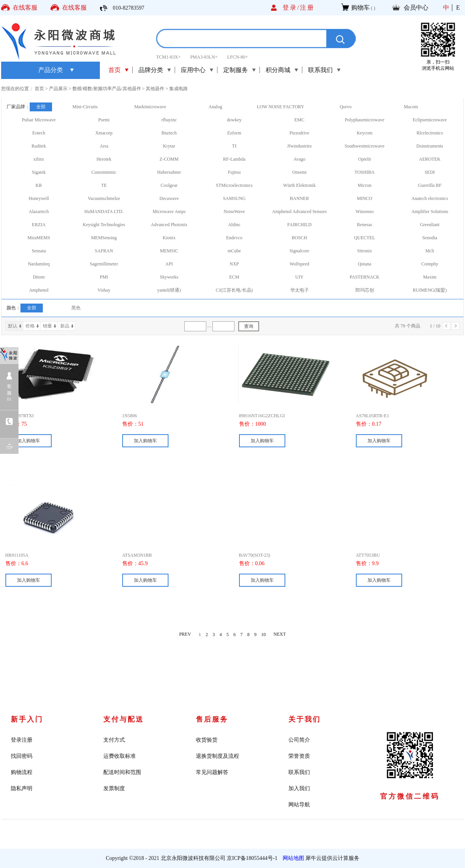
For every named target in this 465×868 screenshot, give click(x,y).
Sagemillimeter (104, 264)
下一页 (456, 326)
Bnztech (169, 133)
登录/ (291, 8)
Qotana (365, 264)
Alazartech (39, 212)
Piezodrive (299, 133)
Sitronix (365, 251)
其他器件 (155, 89)
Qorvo (346, 107)
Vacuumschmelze (104, 198)
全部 (41, 107)
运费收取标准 (120, 756)
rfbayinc (169, 120)
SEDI (430, 172)
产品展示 (58, 89)
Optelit (365, 159)
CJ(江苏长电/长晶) (234, 290)
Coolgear (169, 185)
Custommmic (104, 172)
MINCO (364, 198)
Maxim (430, 277)
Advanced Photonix (169, 225)
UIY (299, 277)
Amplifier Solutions (430, 212)
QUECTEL (365, 238)
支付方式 (114, 740)
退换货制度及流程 (217, 756)
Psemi (104, 120)
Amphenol (39, 290)
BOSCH (299, 238)
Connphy (430, 264)
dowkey (234, 120)
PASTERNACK (365, 277)
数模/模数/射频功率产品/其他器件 (107, 89)
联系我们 (299, 772)
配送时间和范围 (122, 772)
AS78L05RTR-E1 (373, 416)
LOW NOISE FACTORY (281, 107)
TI (234, 146)
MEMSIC (169, 251)
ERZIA (39, 225)
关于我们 (305, 719)
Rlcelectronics (430, 133)
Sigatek (39, 172)
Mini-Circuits (85, 107)
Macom (411, 107)
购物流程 (22, 772)
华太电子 (300, 290)
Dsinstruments (430, 146)
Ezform (234, 133)
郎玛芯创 (365, 290)
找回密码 (22, 756)
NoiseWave (234, 212)
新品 (65, 326)
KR (39, 185)
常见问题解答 (212, 772)
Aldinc (234, 225)
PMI (104, 277)
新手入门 (27, 719)
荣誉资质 (299, 756)
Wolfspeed (299, 264)
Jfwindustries (300, 146)
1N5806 (130, 416)
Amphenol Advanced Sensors (300, 212)
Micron (365, 185)
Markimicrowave (150, 107)
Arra (104, 146)
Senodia (430, 238)
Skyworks (169, 277)
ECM (234, 277)
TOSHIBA (365, 172)
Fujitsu (234, 172)
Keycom (365, 133)
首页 (115, 70)
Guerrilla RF (430, 185)
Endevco (234, 238)
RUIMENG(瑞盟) (430, 290)
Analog (215, 107)
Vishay (104, 290)
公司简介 (299, 740)
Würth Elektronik (299, 185)
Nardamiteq (39, 264)
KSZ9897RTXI (20, 416)
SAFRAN (104, 251)
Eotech (39, 133)
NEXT (280, 635)
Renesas (365, 225)
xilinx (39, 159)
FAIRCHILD (299, 225)
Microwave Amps (169, 212)
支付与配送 (124, 719)
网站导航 (299, 805)
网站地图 (292, 858)
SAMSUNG (234, 198)
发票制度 (114, 788)
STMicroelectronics (234, 185)
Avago (299, 159)
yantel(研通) (169, 290)
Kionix (169, 238)
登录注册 (22, 740)
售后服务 (212, 719)
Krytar (169, 146)
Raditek (39, 146)
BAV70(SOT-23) (255, 555)
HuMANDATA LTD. (104, 212)
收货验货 (207, 740)
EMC (299, 120)
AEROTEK (430, 159)
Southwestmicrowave (365, 146)
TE (104, 185)
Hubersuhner (169, 172)
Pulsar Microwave (39, 120)
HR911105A (17, 555)
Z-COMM (169, 159)
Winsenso (365, 212)
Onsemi (299, 172)
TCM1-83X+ (168, 57)
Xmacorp (104, 133)
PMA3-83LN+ (204, 57)
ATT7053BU (368, 555)
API (169, 264)
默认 (13, 326)
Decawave (169, 198)
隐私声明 (22, 788)
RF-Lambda (234, 159)
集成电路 (179, 89)
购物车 (361, 8)
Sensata (39, 251)
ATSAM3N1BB (137, 555)
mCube (234, 251)
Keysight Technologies (104, 225)
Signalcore (299, 251)
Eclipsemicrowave (430, 120)
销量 (47, 326)
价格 (30, 326)
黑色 (76, 308)
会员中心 (416, 8)
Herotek (104, 159)
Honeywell (39, 198)
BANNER (299, 198)
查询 (249, 326)
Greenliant (430, 225)
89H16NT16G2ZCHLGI (262, 416)
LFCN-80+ (237, 57)
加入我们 (299, 788)
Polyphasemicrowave (365, 120)
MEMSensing (104, 238)
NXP (234, 264)
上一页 (446, 326)
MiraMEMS (39, 238)
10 (263, 635)
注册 (307, 8)
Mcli (430, 251)
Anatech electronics (430, 198)
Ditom (39, 277)
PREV (185, 635)
